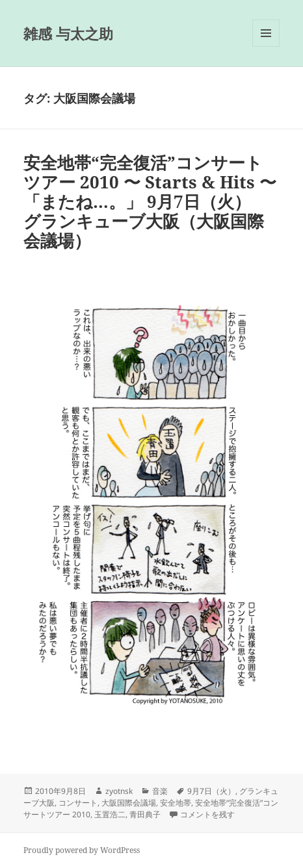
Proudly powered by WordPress (82, 850)
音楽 (160, 791)
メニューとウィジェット (266, 46)
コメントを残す (207, 814)
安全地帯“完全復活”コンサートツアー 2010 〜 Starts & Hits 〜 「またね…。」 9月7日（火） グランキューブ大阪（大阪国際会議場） (150, 201)
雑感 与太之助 (68, 33)
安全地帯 (176, 803)
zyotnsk (119, 791)
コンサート (78, 803)
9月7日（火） (211, 791)
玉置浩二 (110, 814)
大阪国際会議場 (129, 803)
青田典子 (145, 814)
